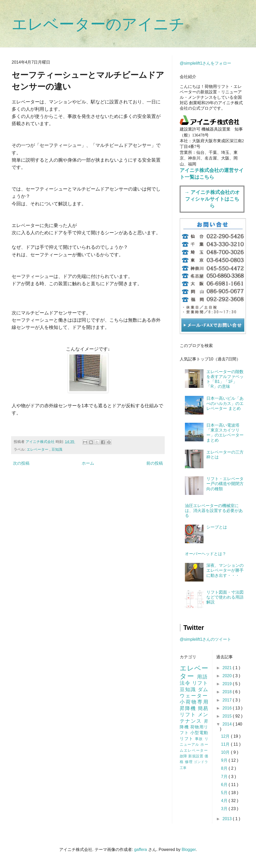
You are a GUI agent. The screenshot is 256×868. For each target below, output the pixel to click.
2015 (228, 716)
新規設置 (196, 756)
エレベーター (38, 449)
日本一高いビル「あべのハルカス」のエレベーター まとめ (225, 403)
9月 (225, 760)
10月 (226, 752)
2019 (228, 684)
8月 (225, 768)
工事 (183, 768)
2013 (228, 819)
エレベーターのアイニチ (98, 24)
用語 (203, 677)
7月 (225, 777)
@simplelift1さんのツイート (205, 639)
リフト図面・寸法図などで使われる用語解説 (225, 597)
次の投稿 (21, 463)
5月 (225, 793)
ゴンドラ (201, 762)
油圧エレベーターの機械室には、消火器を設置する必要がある (214, 511)
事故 (200, 739)
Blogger (189, 850)
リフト (200, 683)
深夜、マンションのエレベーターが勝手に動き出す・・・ (225, 570)
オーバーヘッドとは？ (206, 554)
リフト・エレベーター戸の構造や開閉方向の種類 (225, 484)
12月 (226, 736)
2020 (228, 676)
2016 (228, 708)
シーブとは (217, 527)
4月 (225, 801)
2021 (228, 668)
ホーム (88, 463)
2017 (228, 700)
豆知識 (57, 449)
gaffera (141, 850)
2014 (228, 724)
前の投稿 (155, 463)
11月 (226, 744)
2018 (228, 692)
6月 (225, 785)
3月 (225, 809)
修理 (189, 762)
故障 (184, 756)
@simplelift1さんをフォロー (205, 63)
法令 (186, 683)
